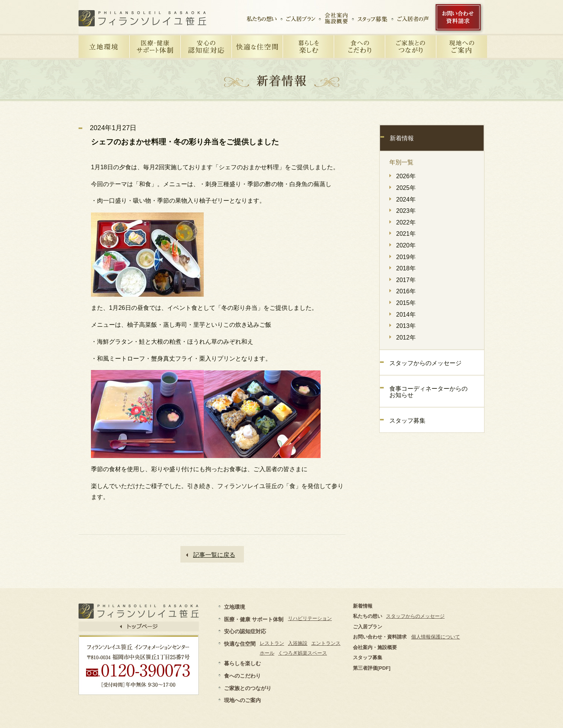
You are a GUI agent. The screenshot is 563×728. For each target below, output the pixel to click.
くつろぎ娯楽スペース (303, 653)
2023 (403, 211)
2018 (403, 268)
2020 (403, 245)
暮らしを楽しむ (242, 663)
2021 (403, 234)
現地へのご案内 (242, 700)
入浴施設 (298, 643)
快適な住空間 (240, 644)
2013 (403, 326)
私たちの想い (368, 616)
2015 (403, 303)
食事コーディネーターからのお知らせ (428, 392)
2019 (403, 257)
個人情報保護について (436, 637)
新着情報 (402, 138)
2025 (403, 188)
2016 (403, 291)
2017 (403, 280)
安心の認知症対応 (245, 631)
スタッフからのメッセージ (425, 363)
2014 (403, 315)
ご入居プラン (368, 627)
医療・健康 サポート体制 (254, 619)
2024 (403, 199)
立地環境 (235, 607)
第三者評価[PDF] (372, 668)
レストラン (272, 643)
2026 (403, 176)
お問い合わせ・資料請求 (380, 637)
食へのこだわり (242, 676)
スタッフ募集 (407, 421)
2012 (403, 337)
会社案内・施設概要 (375, 647)
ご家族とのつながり (248, 688)
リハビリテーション (310, 618)
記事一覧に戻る (214, 555)
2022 (403, 222)
